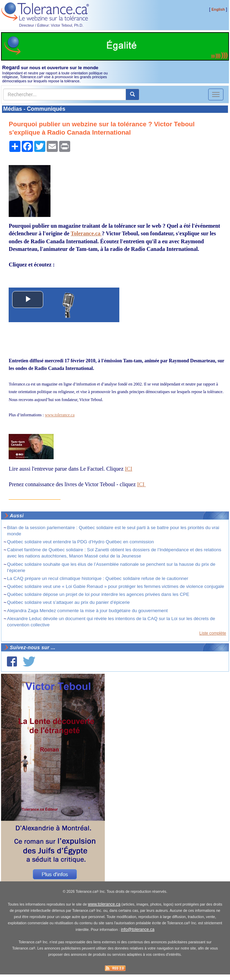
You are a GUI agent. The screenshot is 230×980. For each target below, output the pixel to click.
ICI (128, 469)
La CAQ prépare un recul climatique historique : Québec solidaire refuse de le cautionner (98, 578)
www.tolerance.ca (60, 415)
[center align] (132, 94)
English (218, 9)
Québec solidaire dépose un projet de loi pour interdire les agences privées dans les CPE (98, 594)
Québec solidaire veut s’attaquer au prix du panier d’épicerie (68, 602)
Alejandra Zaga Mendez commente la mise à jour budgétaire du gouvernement (87, 611)
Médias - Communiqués (34, 109)
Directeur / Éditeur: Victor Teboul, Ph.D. (51, 25)
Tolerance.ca (86, 233)
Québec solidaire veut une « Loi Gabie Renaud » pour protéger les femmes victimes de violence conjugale (116, 586)
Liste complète (213, 633)
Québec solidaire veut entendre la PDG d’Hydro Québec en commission (80, 542)
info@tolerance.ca (138, 929)
